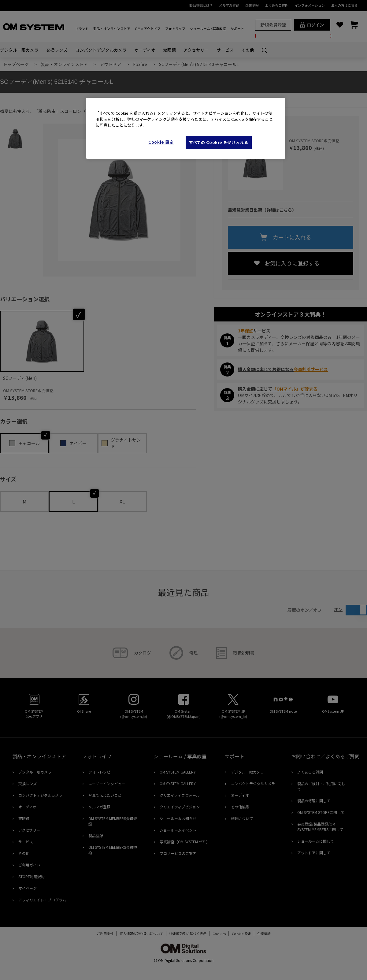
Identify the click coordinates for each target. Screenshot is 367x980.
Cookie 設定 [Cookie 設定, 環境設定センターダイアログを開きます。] (161, 142)
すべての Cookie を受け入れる (219, 142)
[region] (186, 128)
